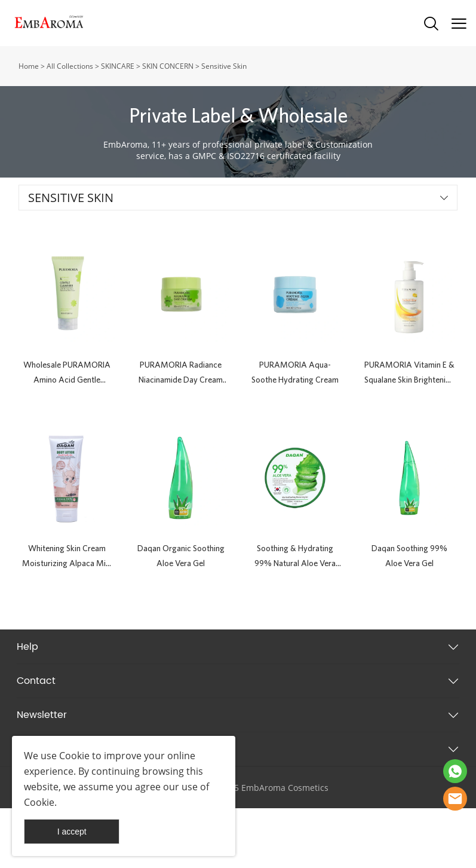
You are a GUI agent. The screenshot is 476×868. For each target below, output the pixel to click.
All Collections (70, 66)
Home (29, 66)
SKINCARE (118, 66)
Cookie (74, 756)
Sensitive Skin (224, 66)
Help (27, 647)
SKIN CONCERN (168, 66)
